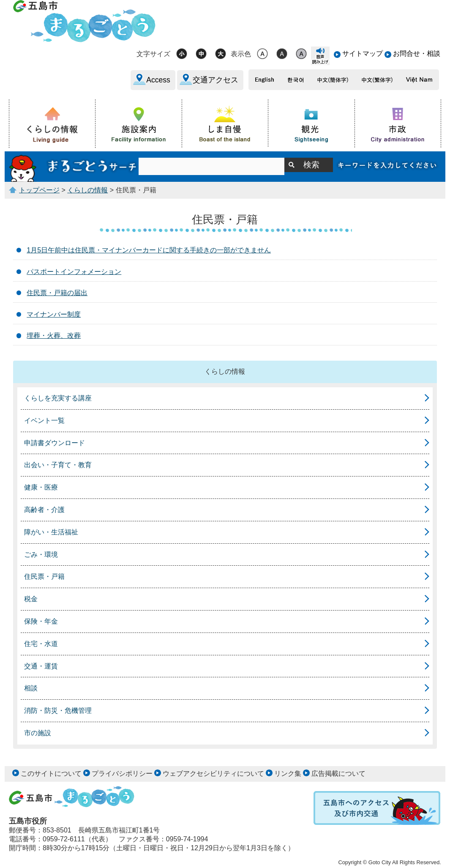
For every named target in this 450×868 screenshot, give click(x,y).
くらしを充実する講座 (58, 398)
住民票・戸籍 (44, 576)
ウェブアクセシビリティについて (213, 774)
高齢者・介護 (44, 510)
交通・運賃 (41, 666)
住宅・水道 (41, 644)
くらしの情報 (87, 190)
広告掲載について (338, 774)
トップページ (39, 190)
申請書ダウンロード (55, 443)
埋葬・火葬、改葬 (54, 335)
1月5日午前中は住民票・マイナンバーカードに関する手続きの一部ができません (149, 250)
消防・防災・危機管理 (58, 711)
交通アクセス (215, 80)
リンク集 (288, 774)
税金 (31, 599)
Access (158, 80)
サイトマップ (363, 53)
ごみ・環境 (41, 554)
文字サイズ (153, 54)
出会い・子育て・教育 (58, 465)
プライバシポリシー (122, 774)
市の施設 (38, 733)
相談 (31, 688)
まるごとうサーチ (74, 167)
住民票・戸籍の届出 (57, 293)
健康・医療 (41, 487)
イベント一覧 (44, 420)
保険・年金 (41, 621)
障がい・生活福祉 (51, 532)
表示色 (241, 54)
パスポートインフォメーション (74, 272)
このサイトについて (51, 774)
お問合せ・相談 (417, 53)
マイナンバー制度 (54, 314)
